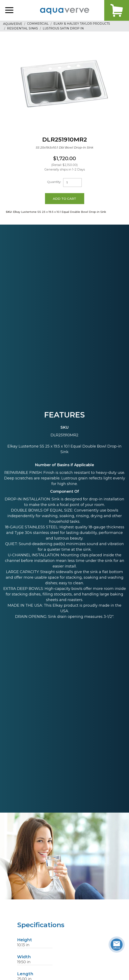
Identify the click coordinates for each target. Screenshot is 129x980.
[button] (9, 10)
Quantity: (54, 182)
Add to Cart (64, 199)
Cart (117, 10)
